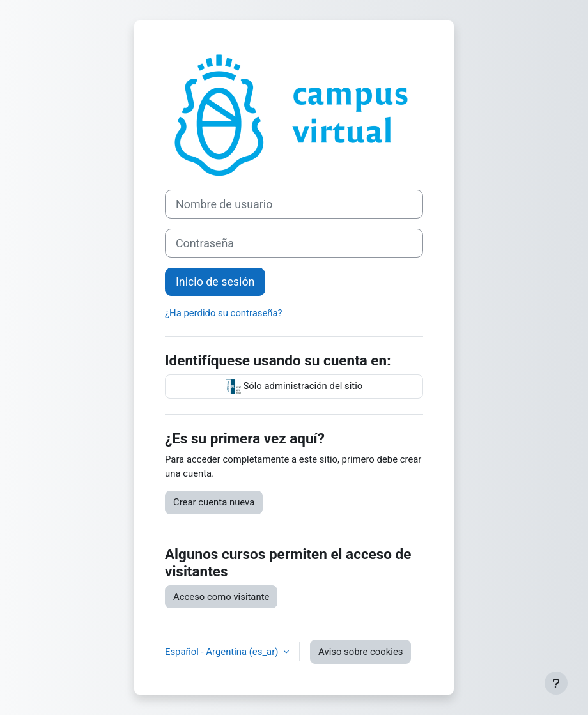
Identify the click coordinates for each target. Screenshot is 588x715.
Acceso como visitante (221, 597)
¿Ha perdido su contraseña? (224, 313)
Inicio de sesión (215, 281)
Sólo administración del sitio (294, 387)
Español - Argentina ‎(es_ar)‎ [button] (223, 652)
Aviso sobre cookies (360, 652)
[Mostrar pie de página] (556, 683)
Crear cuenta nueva (214, 502)
